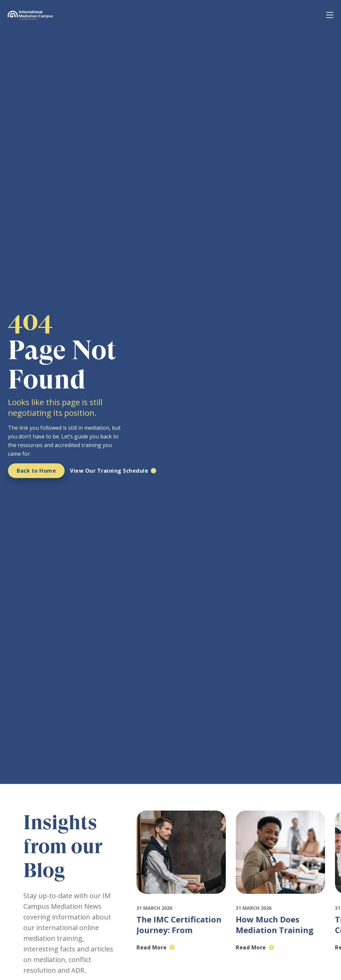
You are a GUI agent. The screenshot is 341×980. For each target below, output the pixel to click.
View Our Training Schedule (109, 471)
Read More (152, 947)
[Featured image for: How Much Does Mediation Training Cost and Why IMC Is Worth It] (280, 900)
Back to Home (36, 471)
